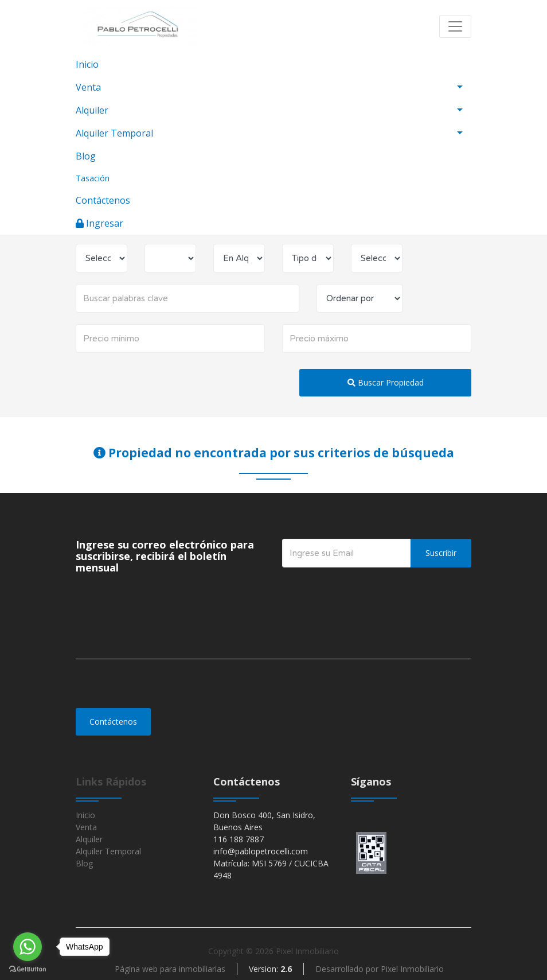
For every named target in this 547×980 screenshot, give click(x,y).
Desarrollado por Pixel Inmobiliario (380, 969)
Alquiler (89, 839)
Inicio (87, 64)
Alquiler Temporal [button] (114, 133)
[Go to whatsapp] (28, 947)
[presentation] (369, 590)
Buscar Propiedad (386, 382)
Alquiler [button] (92, 110)
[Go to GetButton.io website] (28, 969)
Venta (86, 827)
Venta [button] (88, 87)
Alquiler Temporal (108, 851)
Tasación (93, 178)
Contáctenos (103, 200)
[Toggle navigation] (455, 26)
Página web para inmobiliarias (170, 969)
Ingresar (99, 223)
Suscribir (441, 553)
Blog (86, 156)
